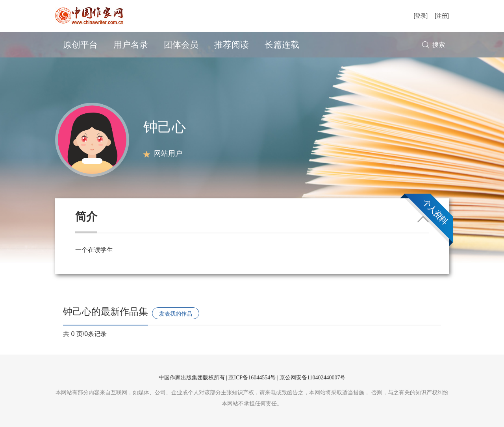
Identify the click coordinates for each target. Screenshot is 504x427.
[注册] (442, 16)
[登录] (421, 16)
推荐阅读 (232, 45)
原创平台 (80, 45)
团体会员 (181, 45)
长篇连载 (282, 45)
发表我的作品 (176, 314)
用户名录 (131, 45)
